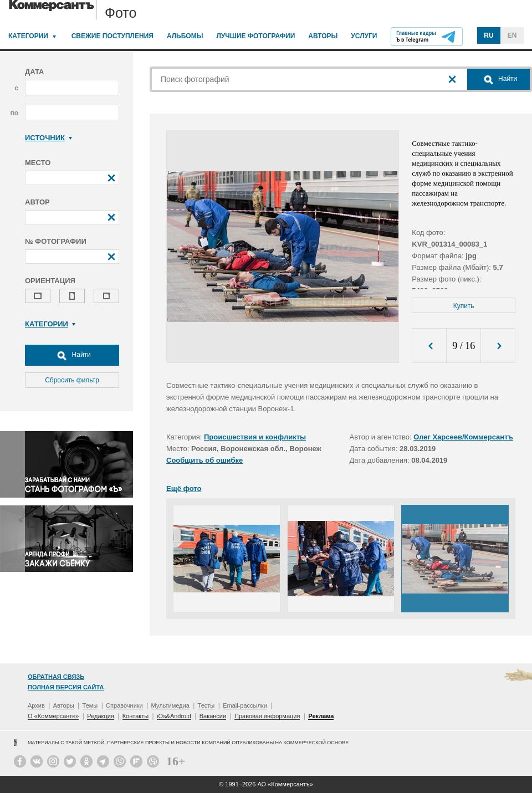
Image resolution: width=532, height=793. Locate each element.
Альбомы (185, 36)
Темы (90, 705)
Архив (36, 705)
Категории (28, 36)
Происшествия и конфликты (255, 437)
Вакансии (213, 716)
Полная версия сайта (66, 687)
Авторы (323, 36)
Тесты (206, 705)
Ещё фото (184, 488)
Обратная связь (56, 677)
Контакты (136, 716)
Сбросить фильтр (72, 380)
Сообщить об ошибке (204, 460)
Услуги (364, 36)
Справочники (124, 705)
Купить (464, 306)
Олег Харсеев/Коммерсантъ (463, 437)
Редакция (100, 716)
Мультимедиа (170, 705)
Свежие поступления (112, 36)
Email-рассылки (245, 705)
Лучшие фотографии (255, 36)
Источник (48, 138)
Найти (72, 355)
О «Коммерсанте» (53, 716)
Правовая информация (267, 716)
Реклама (321, 716)
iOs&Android (174, 716)
